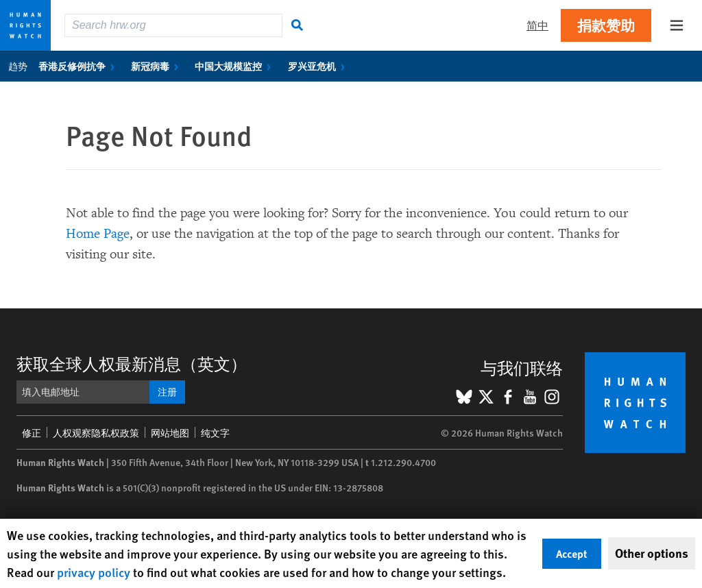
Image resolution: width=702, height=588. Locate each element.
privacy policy (94, 572)
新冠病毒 (157, 66)
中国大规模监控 (235, 66)
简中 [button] (537, 25)
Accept (572, 553)
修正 (32, 432)
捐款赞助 (606, 25)
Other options (652, 553)
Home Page (98, 234)
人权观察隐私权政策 (96, 432)
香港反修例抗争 (79, 66)
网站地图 (170, 432)
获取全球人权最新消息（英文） (132, 363)
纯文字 (215, 432)
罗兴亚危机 (319, 66)
